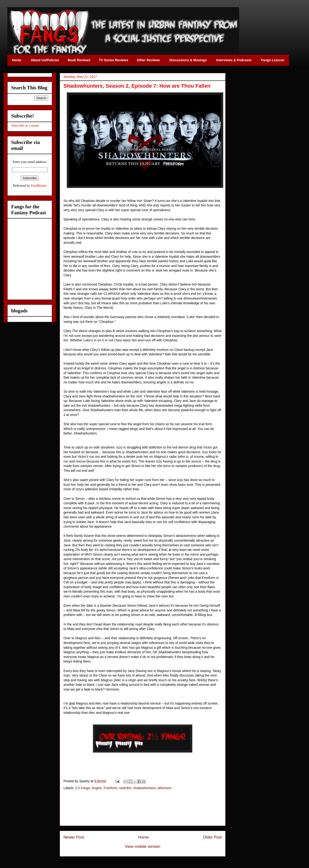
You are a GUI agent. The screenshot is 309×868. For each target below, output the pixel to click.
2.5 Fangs (82, 788)
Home (143, 837)
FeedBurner (39, 186)
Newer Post (74, 837)
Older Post (212, 837)
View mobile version (143, 847)
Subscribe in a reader (25, 126)
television (164, 788)
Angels (97, 788)
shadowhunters (144, 788)
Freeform (110, 788)
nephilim (125, 788)
